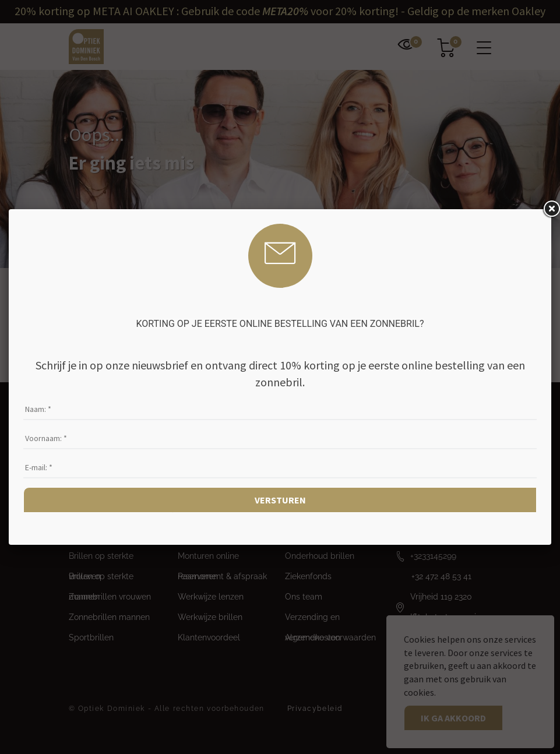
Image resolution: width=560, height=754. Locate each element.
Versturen (280, 500)
